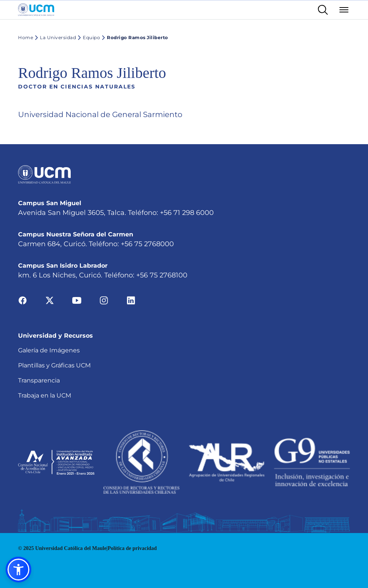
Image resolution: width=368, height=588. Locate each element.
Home (26, 37)
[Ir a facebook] (23, 300)
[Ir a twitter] (50, 300)
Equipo (88, 38)
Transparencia (39, 380)
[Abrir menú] (344, 10)
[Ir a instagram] (104, 300)
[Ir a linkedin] (131, 300)
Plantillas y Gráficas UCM (54, 365)
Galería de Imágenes (49, 350)
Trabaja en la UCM (45, 395)
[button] (18, 570)
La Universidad (55, 38)
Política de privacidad (132, 548)
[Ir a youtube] (77, 300)
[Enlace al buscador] (323, 10)
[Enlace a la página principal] (36, 10)
